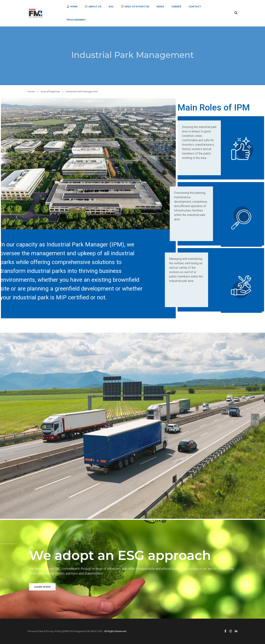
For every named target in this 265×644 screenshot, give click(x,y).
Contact (195, 7)
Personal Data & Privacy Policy (45, 631)
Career (176, 7)
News (160, 7)
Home (72, 7)
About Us (93, 7)
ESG (111, 7)
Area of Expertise (135, 7)
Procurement (76, 20)
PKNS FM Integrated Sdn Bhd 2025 (83, 631)
